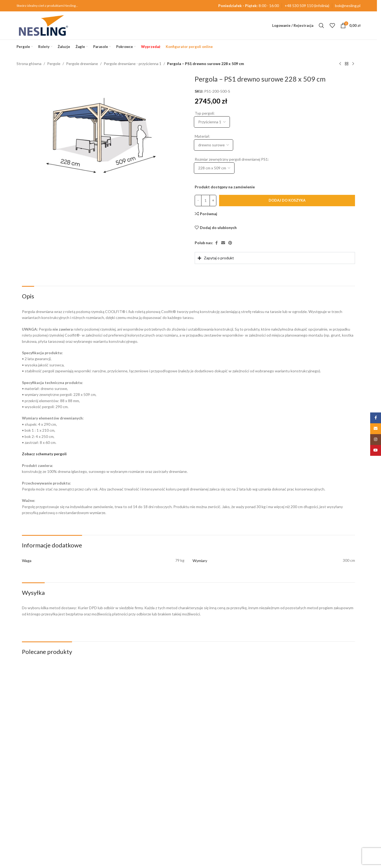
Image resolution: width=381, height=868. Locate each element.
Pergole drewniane (82, 64)
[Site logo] (43, 25)
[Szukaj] (321, 25)
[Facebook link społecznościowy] (216, 243)
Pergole (54, 64)
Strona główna (29, 64)
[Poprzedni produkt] (340, 64)
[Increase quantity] (213, 201)
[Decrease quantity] (198, 201)
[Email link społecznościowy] (223, 243)
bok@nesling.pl (348, 6)
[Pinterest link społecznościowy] (230, 243)
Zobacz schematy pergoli (44, 454)
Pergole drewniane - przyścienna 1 (133, 64)
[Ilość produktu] (206, 201)
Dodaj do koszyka (287, 200)
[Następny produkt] (353, 64)
